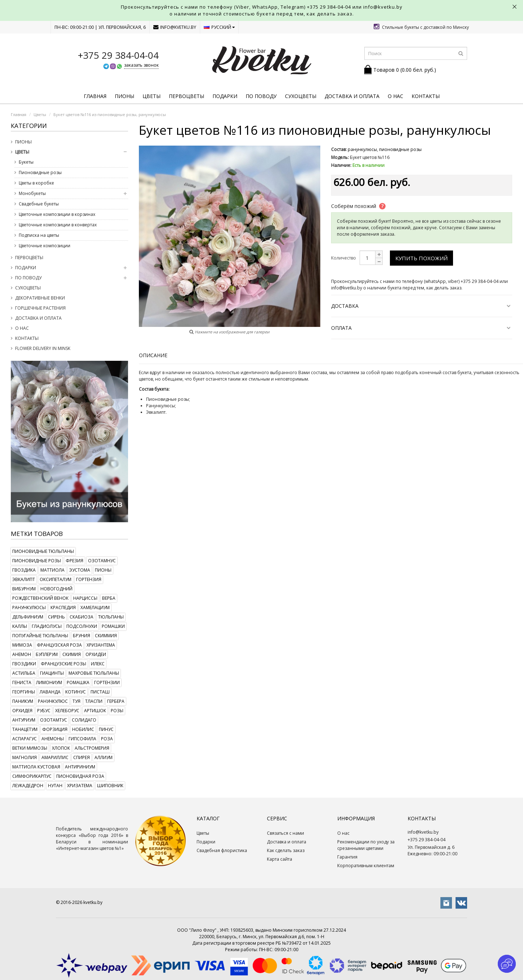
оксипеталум (56, 579)
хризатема (80, 786)
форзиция (55, 729)
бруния (82, 636)
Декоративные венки (40, 298)
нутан (55, 786)
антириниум (80, 767)
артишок (95, 711)
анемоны (53, 739)
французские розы (63, 664)
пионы (103, 570)
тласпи (94, 701)
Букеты (26, 162)
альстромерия (92, 748)
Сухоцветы (301, 96)
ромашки (113, 626)
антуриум (24, 720)
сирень (56, 617)
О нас (395, 96)
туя (76, 701)
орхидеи (96, 654)
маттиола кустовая (36, 767)
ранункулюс (53, 701)
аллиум (104, 757)
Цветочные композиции (45, 246)
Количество (344, 258)
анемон (22, 654)
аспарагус (25, 739)
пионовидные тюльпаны (43, 551)
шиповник (110, 786)
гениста (22, 682)
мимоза (22, 645)
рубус (44, 711)
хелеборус (67, 711)
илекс (98, 664)
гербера (116, 701)
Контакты (426, 96)
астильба (24, 673)
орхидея (22, 711)
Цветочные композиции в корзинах (57, 214)
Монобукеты (32, 193)
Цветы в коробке (36, 183)
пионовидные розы (37, 561)
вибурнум (24, 589)
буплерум (47, 654)
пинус (106, 729)
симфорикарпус (32, 776)
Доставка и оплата (352, 96)
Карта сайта (280, 859)
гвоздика (24, 570)
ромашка (78, 682)
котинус (76, 692)
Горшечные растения (40, 308)
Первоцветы (186, 96)
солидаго (84, 720)
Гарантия (347, 857)
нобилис (83, 729)
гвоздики (24, 664)
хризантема (101, 645)
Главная (95, 96)
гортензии (107, 682)
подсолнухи (82, 626)
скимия (72, 654)
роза (107, 739)
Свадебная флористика (222, 850)
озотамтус (54, 720)
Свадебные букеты (39, 204)
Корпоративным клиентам (366, 866)
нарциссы (85, 598)
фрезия (74, 561)
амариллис (55, 757)
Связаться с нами (285, 833)
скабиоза (82, 617)
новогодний (56, 589)
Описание (153, 355)
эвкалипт (24, 579)
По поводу (261, 96)
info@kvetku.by (175, 27)
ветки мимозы (30, 748)
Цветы (151, 96)
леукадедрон (28, 786)
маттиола (52, 570)
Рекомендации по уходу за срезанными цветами (366, 845)
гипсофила (82, 739)
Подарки (225, 96)
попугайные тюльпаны (40, 636)
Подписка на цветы (39, 235)
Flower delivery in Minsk (43, 348)
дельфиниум (28, 617)
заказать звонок (141, 65)
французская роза (59, 645)
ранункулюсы (29, 607)
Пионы (124, 96)
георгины (24, 692)
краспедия (63, 607)
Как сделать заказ (286, 850)
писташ (100, 692)
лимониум (49, 682)
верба (109, 598)
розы (117, 711)
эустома (80, 570)
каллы (20, 626)
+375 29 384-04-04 (329, 7)
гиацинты (52, 673)
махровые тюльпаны (94, 673)
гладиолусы (47, 626)
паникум (23, 701)
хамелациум (95, 607)
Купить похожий (421, 258)
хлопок (61, 748)
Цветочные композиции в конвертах (58, 225)
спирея (82, 757)
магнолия (25, 757)
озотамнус (102, 561)
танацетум (25, 729)
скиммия (106, 636)
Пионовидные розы (40, 172)
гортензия (89, 579)
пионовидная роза (80, 776)
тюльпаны (111, 617)
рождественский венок (40, 598)
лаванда (50, 692)
